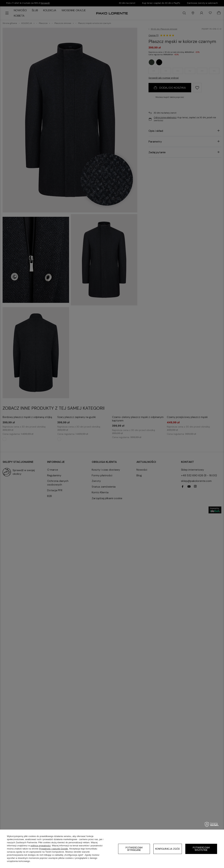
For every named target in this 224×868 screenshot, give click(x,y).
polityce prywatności (41, 846)
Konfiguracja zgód (168, 849)
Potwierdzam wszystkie (201, 849)
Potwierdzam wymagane (134, 849)
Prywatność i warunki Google (54, 849)
